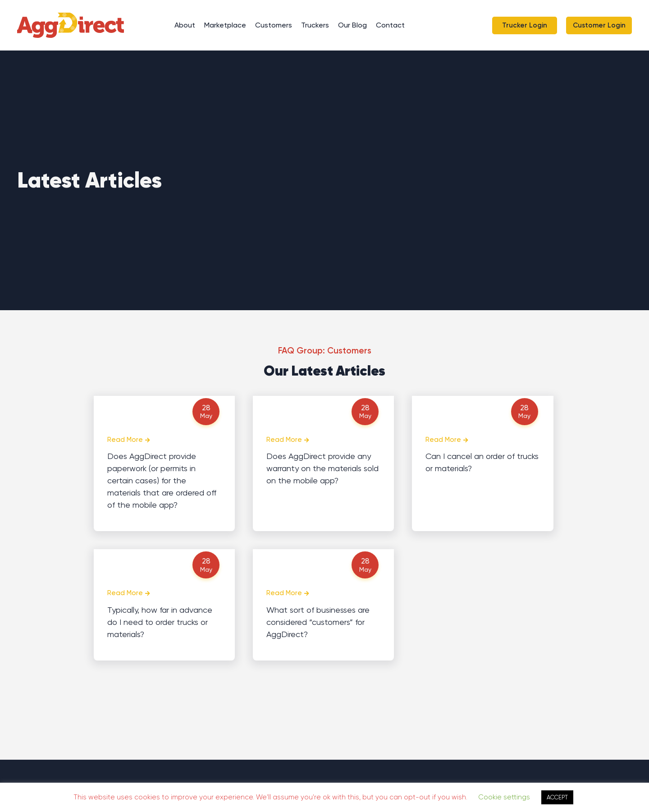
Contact (390, 25)
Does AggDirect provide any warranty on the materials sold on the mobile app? (322, 468)
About (185, 25)
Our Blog (352, 25)
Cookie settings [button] (504, 797)
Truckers (315, 25)
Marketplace (225, 25)
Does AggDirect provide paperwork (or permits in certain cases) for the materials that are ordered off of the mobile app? (162, 480)
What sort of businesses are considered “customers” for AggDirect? (318, 622)
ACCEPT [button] (557, 797)
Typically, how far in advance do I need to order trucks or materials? (160, 622)
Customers (274, 25)
